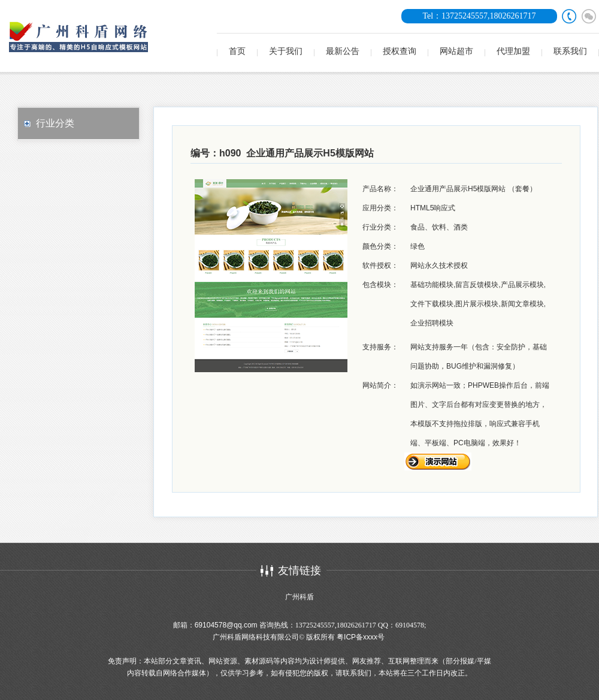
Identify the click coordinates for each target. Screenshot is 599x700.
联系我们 (570, 51)
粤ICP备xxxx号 (361, 637)
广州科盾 (299, 597)
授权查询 (400, 51)
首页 (237, 51)
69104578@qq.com (226, 625)
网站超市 (456, 51)
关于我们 (286, 51)
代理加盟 (513, 51)
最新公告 (343, 51)
